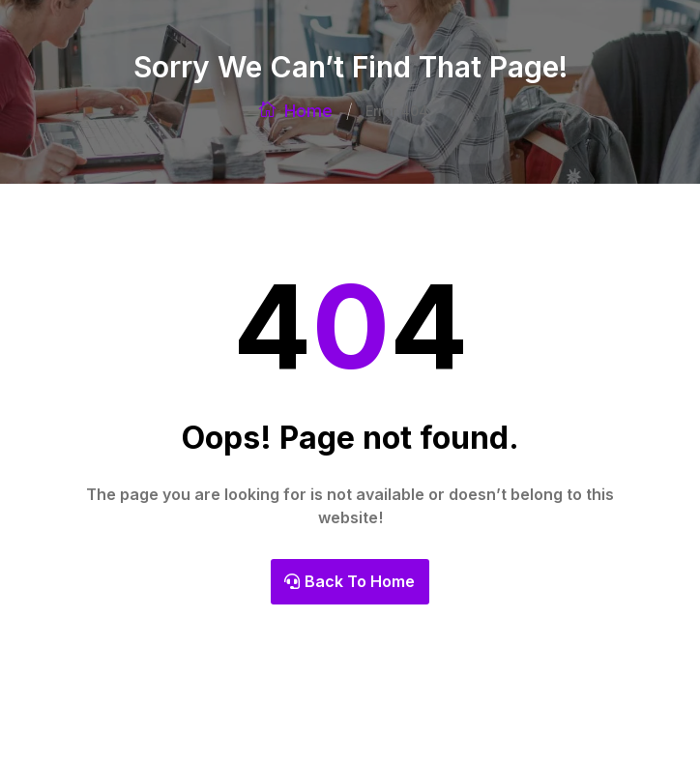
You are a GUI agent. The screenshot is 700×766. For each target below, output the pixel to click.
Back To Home (360, 581)
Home (308, 111)
